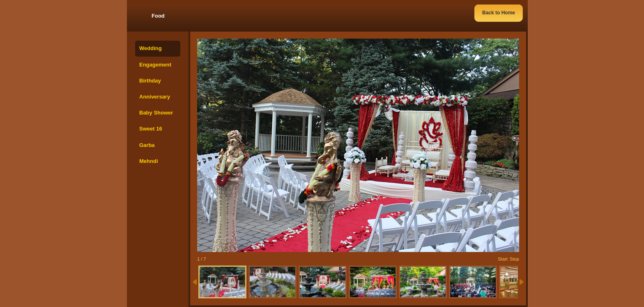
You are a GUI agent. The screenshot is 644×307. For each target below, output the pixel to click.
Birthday (150, 81)
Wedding (151, 48)
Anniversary (155, 97)
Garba (147, 145)
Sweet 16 (151, 129)
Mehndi (149, 161)
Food (158, 16)
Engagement (155, 65)
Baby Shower (156, 113)
